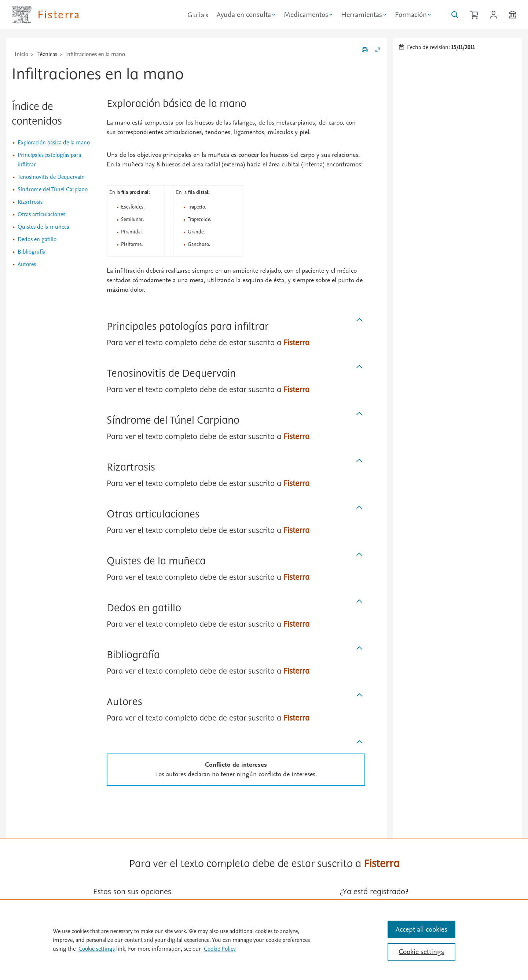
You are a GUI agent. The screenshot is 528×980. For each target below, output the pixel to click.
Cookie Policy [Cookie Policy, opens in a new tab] (220, 949)
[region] (264, 940)
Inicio (21, 54)
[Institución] (513, 15)
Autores (27, 264)
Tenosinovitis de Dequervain (51, 177)
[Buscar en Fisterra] (455, 15)
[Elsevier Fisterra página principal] (46, 15)
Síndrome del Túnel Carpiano (53, 189)
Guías (198, 15)
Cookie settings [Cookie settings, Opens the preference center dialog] (421, 952)
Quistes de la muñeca (43, 227)
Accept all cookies (421, 929)
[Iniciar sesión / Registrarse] (494, 15)
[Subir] (360, 320)
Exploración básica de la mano (54, 143)
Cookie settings (97, 949)
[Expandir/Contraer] (378, 51)
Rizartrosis (30, 202)
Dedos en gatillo (37, 239)
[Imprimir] (365, 51)
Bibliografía (32, 252)
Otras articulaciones (41, 214)
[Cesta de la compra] (474, 15)
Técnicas (47, 54)
